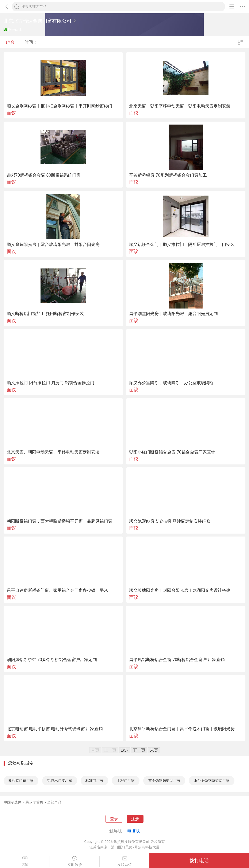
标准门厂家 (94, 781)
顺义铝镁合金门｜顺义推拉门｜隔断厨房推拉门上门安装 (182, 244)
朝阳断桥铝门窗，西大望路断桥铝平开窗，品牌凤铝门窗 (60, 521)
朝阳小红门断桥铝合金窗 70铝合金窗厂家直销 (172, 452)
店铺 (25, 861)
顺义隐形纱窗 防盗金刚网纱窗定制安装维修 (170, 521)
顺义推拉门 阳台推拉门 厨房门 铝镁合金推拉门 (51, 383)
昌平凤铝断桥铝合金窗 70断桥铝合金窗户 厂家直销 (177, 660)
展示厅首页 (34, 802)
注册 (135, 819)
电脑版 (134, 831)
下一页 (139, 750)
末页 (154, 750)
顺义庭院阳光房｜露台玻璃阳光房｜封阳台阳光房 (53, 244)
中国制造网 (13, 802)
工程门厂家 (126, 781)
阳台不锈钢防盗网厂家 (212, 781)
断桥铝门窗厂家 (21, 781)
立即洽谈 (75, 861)
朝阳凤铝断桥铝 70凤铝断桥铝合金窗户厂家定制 (52, 660)
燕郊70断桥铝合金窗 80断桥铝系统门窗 (44, 175)
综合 (10, 42)
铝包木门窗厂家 (60, 781)
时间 (30, 42)
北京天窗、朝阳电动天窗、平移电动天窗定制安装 (53, 452)
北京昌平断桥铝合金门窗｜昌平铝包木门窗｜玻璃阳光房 (182, 729)
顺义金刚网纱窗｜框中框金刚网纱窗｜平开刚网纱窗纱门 (60, 106)
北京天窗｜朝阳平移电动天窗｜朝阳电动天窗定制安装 (180, 106)
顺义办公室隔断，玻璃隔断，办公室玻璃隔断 (171, 383)
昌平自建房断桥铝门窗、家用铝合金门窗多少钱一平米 (57, 590)
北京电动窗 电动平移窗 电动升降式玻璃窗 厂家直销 (55, 729)
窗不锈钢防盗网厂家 (164, 781)
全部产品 (54, 802)
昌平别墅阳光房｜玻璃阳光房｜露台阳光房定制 (173, 314)
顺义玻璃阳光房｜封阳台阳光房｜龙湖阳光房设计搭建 (180, 590)
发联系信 (124, 861)
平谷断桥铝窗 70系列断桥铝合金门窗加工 (168, 175)
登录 (114, 819)
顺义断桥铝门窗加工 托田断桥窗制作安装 (45, 314)
